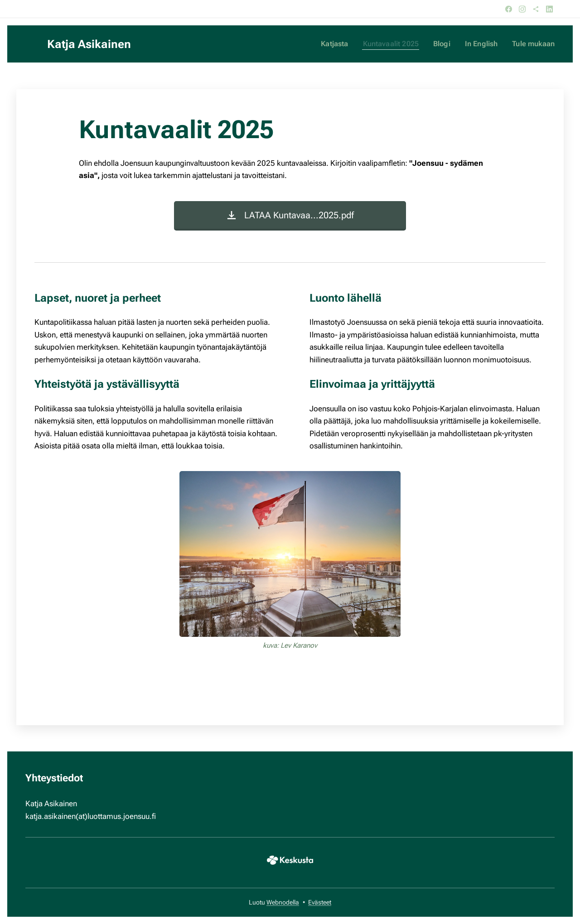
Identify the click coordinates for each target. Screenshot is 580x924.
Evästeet (320, 902)
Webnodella (283, 902)
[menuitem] (343, 44)
